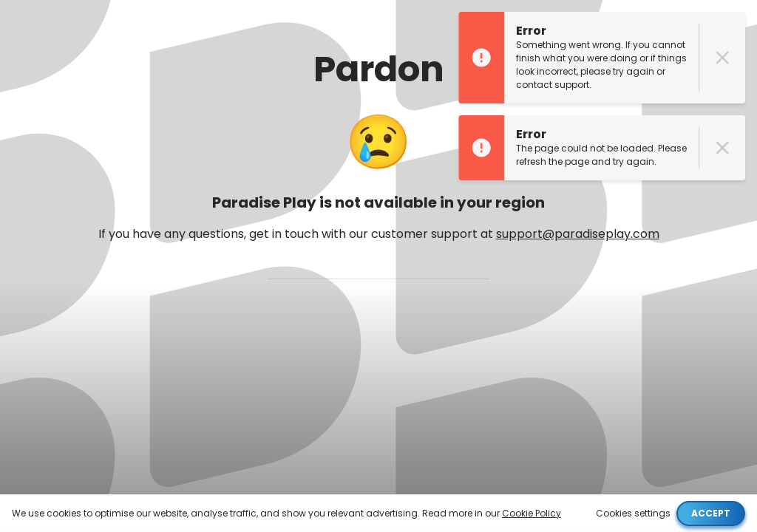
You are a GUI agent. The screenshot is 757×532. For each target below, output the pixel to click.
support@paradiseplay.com (578, 234)
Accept (711, 513)
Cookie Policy (532, 513)
